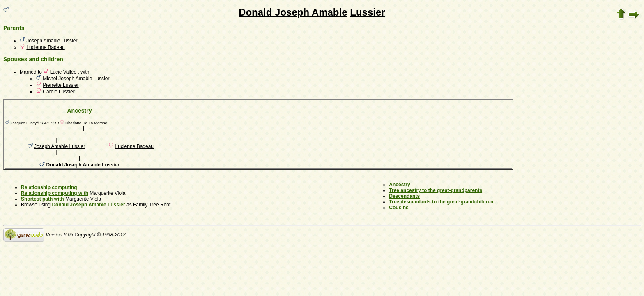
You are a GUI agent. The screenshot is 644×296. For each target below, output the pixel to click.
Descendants (404, 196)
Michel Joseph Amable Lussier (76, 79)
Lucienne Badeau (45, 47)
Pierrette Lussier (61, 85)
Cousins (399, 208)
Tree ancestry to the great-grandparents (436, 190)
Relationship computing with (55, 193)
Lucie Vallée (63, 72)
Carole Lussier (59, 92)
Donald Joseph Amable (293, 12)
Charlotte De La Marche (86, 123)
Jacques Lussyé (25, 123)
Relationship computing (49, 187)
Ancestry (399, 185)
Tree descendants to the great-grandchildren (441, 202)
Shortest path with (43, 199)
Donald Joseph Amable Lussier (88, 205)
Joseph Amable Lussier (52, 41)
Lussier (367, 12)
